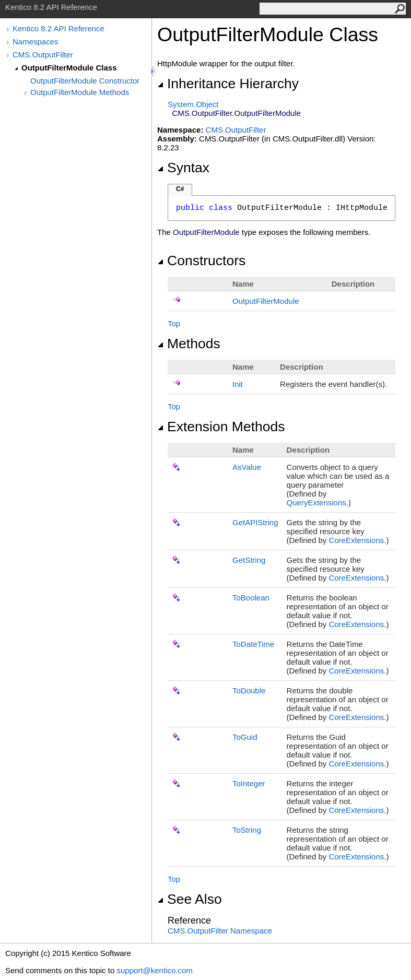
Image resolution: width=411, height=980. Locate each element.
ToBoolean (251, 598)
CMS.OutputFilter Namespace (220, 931)
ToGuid (245, 737)
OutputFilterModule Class (69, 68)
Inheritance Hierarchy (228, 84)
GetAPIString (255, 522)
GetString (249, 560)
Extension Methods (221, 427)
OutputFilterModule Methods (80, 92)
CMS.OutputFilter (43, 55)
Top (174, 323)
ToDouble (249, 690)
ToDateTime (253, 644)
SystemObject (193, 104)
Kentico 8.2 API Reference (58, 28)
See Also (190, 899)
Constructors (201, 261)
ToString (247, 830)
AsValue (247, 467)
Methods (189, 344)
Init (238, 384)
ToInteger (249, 783)
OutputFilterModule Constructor (85, 81)
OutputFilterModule (266, 301)
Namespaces (36, 42)
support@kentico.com (154, 970)
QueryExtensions (316, 503)
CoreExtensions (356, 540)
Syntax (183, 168)
